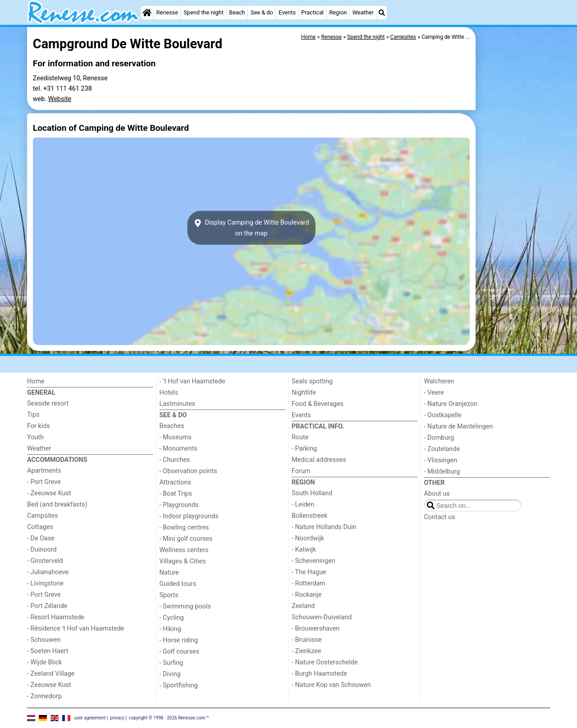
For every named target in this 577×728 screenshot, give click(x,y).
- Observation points (188, 471)
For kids (39, 426)
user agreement (90, 718)
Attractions (175, 482)
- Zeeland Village (51, 674)
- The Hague (309, 572)
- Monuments (179, 449)
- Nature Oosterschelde (325, 662)
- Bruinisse (307, 640)
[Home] (147, 13)
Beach (237, 12)
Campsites (43, 516)
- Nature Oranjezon (451, 404)
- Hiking (170, 629)
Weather (363, 12)
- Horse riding (179, 640)
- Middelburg (442, 472)
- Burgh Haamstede (319, 674)
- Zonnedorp (44, 696)
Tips (33, 415)
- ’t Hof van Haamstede (192, 381)
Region (338, 12)
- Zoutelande (442, 449)
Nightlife (304, 393)
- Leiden (303, 505)
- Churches (175, 460)
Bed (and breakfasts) (57, 505)
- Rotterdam (309, 583)
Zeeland (303, 606)
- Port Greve (44, 482)
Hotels (169, 393)
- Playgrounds (179, 505)
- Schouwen (44, 640)
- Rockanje (307, 595)
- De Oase (41, 538)
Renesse (167, 12)
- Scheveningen (314, 561)
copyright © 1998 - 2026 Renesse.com (167, 718)
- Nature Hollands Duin (324, 527)
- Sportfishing (179, 685)
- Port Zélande (47, 606)
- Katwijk (304, 550)
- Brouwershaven (316, 629)
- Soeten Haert (48, 651)
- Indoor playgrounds (189, 516)
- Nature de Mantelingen (459, 426)
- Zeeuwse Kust (49, 493)
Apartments (44, 471)
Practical (312, 12)
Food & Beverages (318, 404)
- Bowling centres (184, 528)
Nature (169, 573)
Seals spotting (312, 381)
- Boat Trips (176, 494)
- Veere (434, 393)
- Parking (304, 449)
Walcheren (439, 381)
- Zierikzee (306, 651)
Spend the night (204, 12)
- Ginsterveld (45, 561)
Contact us (440, 517)
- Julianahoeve (48, 572)
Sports (169, 595)
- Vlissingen (441, 460)
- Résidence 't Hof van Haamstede (76, 629)
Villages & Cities (183, 561)
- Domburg (439, 438)
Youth (35, 437)
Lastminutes (177, 404)
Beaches (172, 426)
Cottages (40, 527)
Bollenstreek (309, 516)
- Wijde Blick (44, 662)
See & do (262, 12)
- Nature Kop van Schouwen (331, 685)
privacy (117, 718)
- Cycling (172, 618)
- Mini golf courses (186, 539)
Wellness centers (184, 550)
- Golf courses (180, 652)
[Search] (382, 13)
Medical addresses (319, 460)
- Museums (176, 437)
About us (437, 494)
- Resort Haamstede (56, 617)
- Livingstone (45, 583)
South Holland (312, 493)
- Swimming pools (185, 606)
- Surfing (172, 663)
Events (287, 12)
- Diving (170, 674)
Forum (301, 471)
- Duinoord (42, 550)
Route (300, 437)
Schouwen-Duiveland (322, 617)
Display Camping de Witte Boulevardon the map (252, 228)
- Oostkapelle (443, 415)
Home (36, 381)
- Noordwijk (308, 538)
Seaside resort (48, 403)
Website (60, 99)
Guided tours (178, 584)
